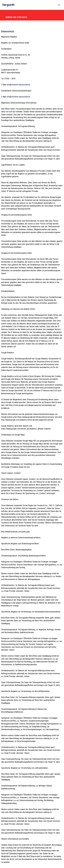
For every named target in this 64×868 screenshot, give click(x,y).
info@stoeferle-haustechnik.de (18, 85)
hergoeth (8, 5)
